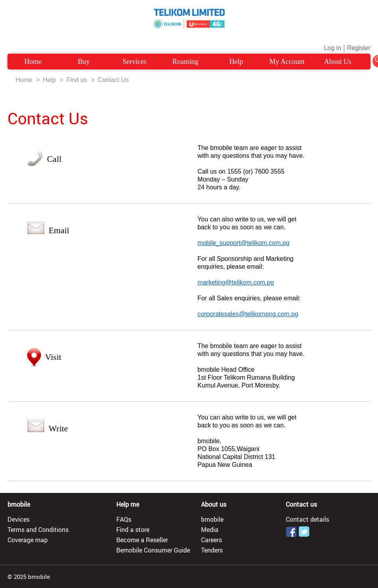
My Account (287, 62)
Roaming (185, 62)
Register (359, 48)
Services (135, 62)
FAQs (124, 519)
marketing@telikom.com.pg (236, 282)
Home (33, 62)
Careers (211, 540)
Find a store (133, 530)
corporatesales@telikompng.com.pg (248, 314)
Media (210, 530)
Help (236, 62)
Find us (76, 80)
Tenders (212, 550)
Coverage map (28, 540)
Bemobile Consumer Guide (153, 550)
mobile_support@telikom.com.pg (243, 243)
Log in (333, 48)
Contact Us (113, 80)
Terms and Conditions (38, 530)
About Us (338, 62)
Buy (84, 62)
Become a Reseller (142, 540)
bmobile (212, 519)
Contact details (307, 519)
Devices (19, 519)
